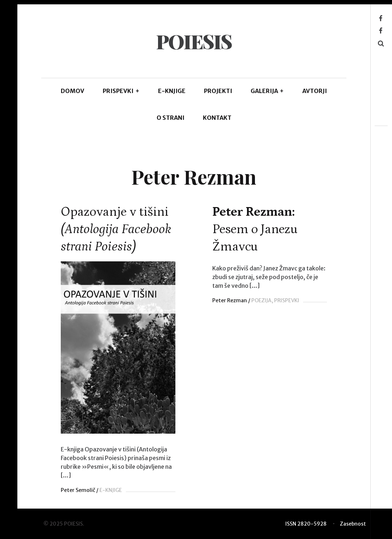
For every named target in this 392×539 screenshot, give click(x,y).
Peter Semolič (78, 490)
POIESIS (194, 41)
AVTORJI (315, 91)
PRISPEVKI (121, 91)
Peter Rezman (227, 300)
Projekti (218, 91)
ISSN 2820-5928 (306, 524)
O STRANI (171, 118)
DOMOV (73, 91)
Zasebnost (353, 524)
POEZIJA (259, 300)
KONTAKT (217, 118)
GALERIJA (267, 91)
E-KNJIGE (172, 91)
